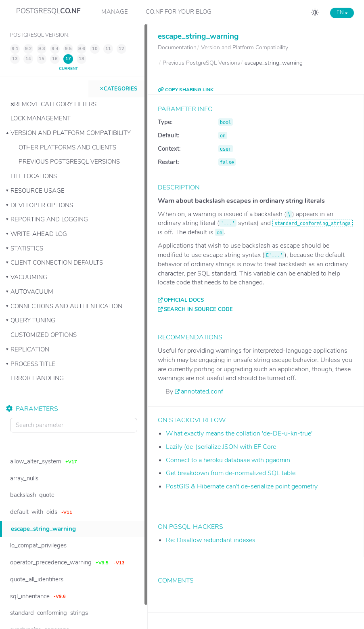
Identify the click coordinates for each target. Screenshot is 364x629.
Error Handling (37, 378)
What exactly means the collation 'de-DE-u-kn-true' (239, 433)
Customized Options (44, 335)
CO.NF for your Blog (179, 12)
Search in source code (198, 309)
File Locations (34, 176)
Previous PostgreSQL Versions (69, 162)
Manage (115, 12)
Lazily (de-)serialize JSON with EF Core (221, 447)
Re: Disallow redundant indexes (211, 540)
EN (342, 13)
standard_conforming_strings (313, 223)
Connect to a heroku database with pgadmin (228, 460)
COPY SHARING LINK (186, 90)
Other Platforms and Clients (67, 147)
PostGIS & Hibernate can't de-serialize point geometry (242, 486)
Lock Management (41, 118)
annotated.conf (202, 391)
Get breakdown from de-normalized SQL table (231, 473)
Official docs (184, 300)
